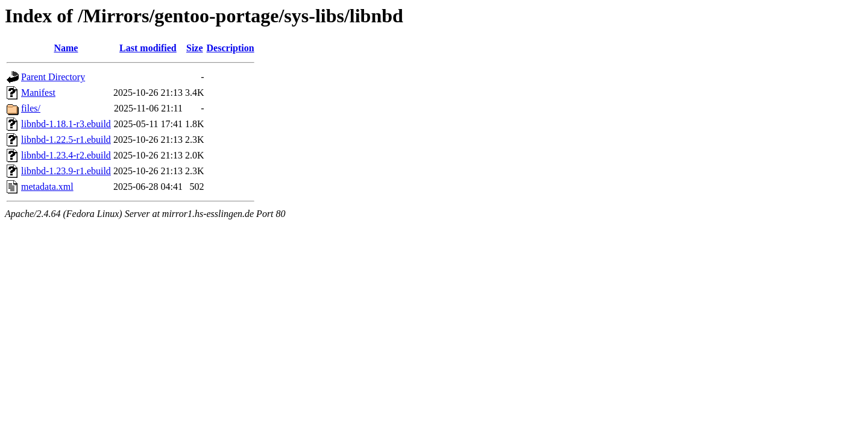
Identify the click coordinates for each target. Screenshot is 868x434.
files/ (31, 108)
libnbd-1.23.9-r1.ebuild (66, 171)
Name (66, 48)
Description (231, 48)
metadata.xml (47, 187)
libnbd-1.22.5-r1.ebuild (66, 140)
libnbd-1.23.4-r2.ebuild (66, 155)
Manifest (38, 93)
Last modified (148, 48)
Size (195, 48)
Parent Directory (53, 77)
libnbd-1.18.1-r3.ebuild (66, 124)
